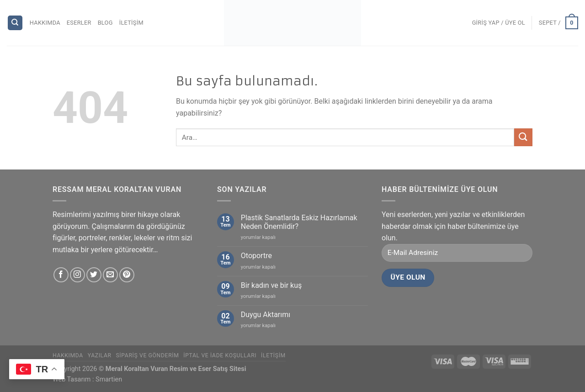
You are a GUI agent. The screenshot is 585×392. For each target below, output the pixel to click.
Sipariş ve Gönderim (147, 355)
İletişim (131, 23)
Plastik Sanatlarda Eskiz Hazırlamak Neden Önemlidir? (299, 222)
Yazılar (100, 355)
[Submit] (523, 137)
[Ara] (15, 23)
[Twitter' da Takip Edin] (94, 275)
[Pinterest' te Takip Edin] (127, 275)
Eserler (79, 23)
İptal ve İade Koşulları (220, 355)
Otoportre (256, 256)
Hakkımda (45, 23)
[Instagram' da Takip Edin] (77, 275)
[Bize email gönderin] (110, 275)
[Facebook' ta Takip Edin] (61, 275)
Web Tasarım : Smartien (87, 379)
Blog (105, 23)
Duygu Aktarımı (266, 315)
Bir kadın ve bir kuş (271, 285)
